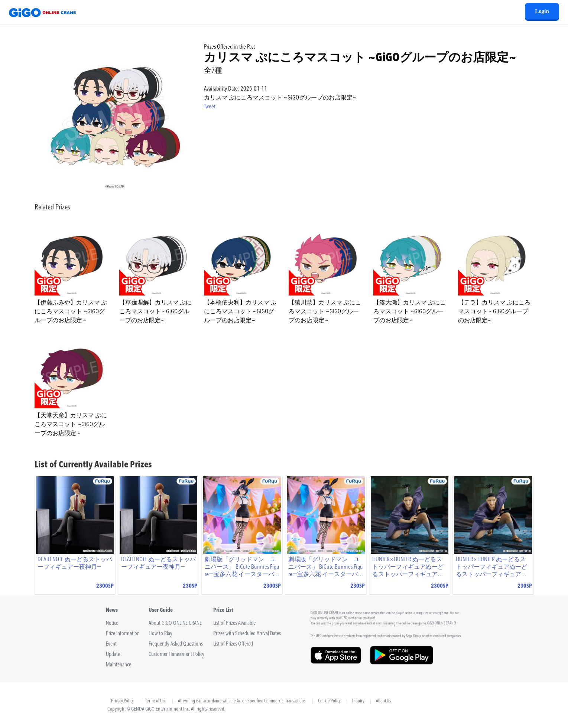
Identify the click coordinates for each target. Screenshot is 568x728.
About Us (383, 701)
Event (111, 644)
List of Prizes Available (234, 623)
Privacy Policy (122, 701)
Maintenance (119, 665)
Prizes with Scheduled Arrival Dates (247, 634)
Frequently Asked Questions (176, 644)
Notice (112, 623)
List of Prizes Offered (233, 644)
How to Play (160, 634)
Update (113, 655)
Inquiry (358, 701)
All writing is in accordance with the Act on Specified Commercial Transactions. (242, 701)
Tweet (210, 107)
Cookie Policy (329, 701)
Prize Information (123, 634)
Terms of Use (156, 701)
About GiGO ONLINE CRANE (175, 623)
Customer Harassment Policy (176, 655)
